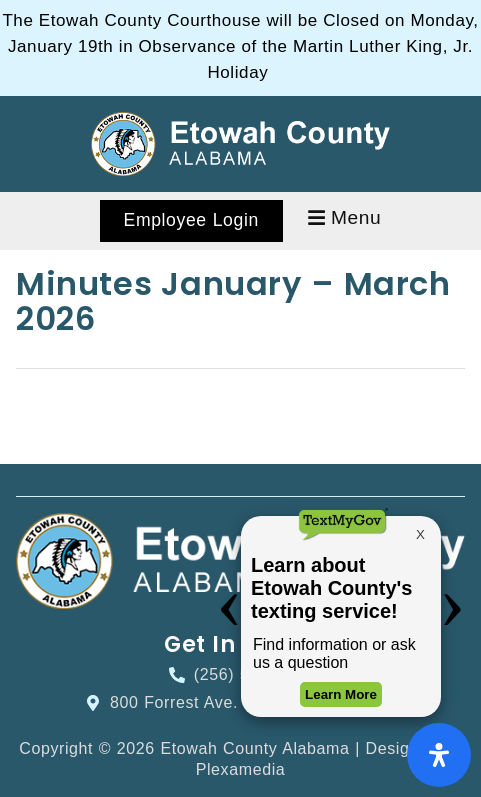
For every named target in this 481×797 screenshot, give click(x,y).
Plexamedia (241, 769)
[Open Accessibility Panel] (439, 755)
